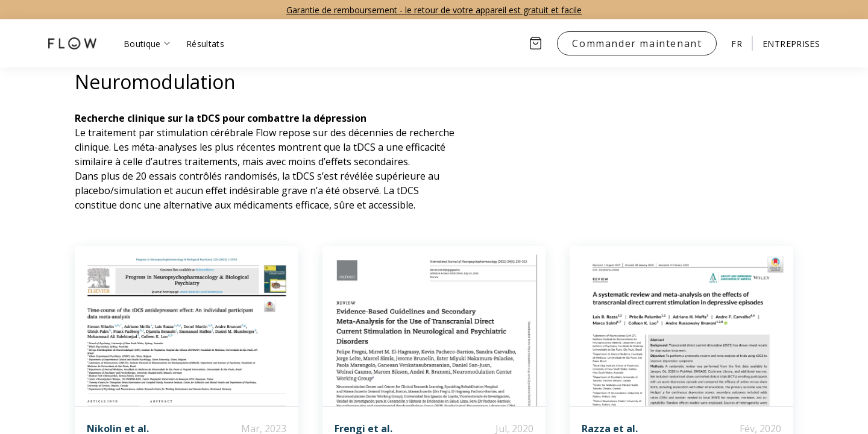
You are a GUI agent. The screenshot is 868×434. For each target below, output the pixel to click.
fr (737, 44)
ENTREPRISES (791, 44)
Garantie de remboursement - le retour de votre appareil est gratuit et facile (434, 10)
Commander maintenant (637, 43)
